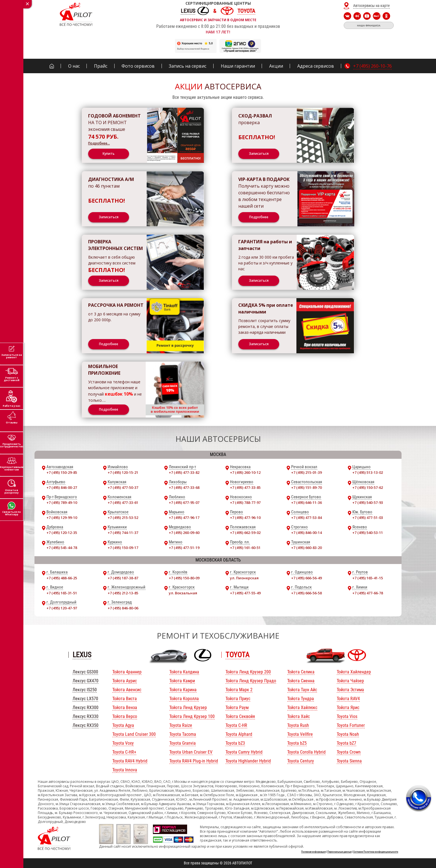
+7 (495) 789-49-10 (62, 502)
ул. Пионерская (244, 578)
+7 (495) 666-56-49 (306, 578)
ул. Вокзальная (183, 593)
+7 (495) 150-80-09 (184, 578)
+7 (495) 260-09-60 (184, 533)
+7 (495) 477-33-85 (245, 487)
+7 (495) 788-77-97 (245, 502)
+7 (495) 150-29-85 (62, 472)
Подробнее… (99, 143)
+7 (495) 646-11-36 (306, 502)
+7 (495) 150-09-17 (123, 548)
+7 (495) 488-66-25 (62, 578)
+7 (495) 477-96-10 (245, 518)
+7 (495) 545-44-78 (62, 548)
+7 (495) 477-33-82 (184, 472)
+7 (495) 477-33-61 (123, 502)
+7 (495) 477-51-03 (368, 518)
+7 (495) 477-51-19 (184, 548)
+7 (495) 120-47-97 (62, 608)
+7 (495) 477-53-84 (306, 518)
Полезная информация (313, 852)
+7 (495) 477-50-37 (123, 487)
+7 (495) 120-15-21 (123, 472)
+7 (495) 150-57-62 (368, 487)
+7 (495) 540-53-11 (368, 533)
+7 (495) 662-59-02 (245, 533)
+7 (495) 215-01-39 (306, 472)
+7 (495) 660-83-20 (306, 548)
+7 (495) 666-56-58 (306, 593)
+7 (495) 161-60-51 (245, 548)
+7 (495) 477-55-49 (245, 593)
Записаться (259, 154)
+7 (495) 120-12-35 (62, 533)
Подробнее (259, 217)
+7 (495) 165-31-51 (62, 593)
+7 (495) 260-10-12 (245, 472)
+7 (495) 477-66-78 (368, 593)
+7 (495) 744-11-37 (123, 533)
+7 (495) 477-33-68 (184, 487)
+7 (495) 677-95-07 (184, 502)
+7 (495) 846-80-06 (123, 608)
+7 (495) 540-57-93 (368, 502)
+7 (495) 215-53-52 (123, 518)
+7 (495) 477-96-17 (184, 518)
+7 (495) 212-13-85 (123, 593)
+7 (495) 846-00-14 (306, 533)
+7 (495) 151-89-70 (306, 487)
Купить (109, 154)
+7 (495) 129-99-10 (62, 518)
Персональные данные (339, 852)
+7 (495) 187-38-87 (123, 578)
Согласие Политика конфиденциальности (376, 852)
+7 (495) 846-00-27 (62, 487)
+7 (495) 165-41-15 (368, 578)
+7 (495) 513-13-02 (368, 472)
